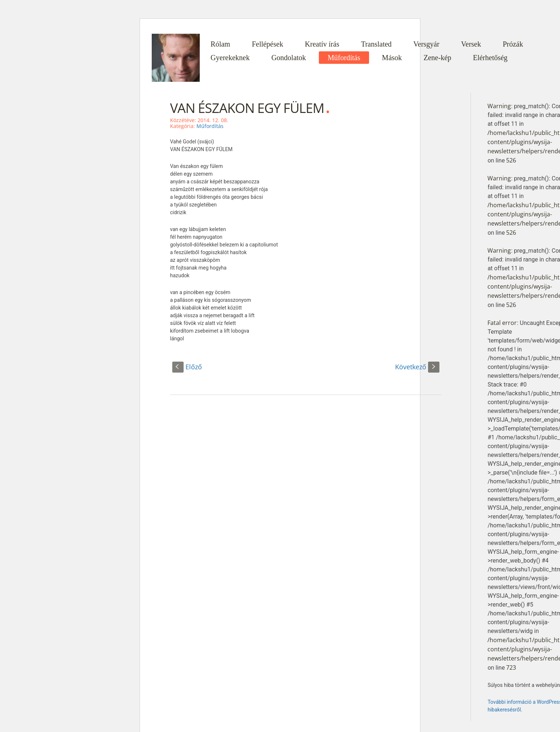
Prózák (513, 44)
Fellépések (268, 44)
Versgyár (426, 44)
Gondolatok (288, 58)
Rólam (220, 44)
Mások (392, 58)
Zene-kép (438, 58)
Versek (471, 44)
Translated (376, 44)
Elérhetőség (490, 58)
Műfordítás (344, 58)
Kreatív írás (322, 44)
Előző (187, 367)
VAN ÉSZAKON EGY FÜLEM (247, 108)
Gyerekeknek (230, 58)
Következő (417, 367)
